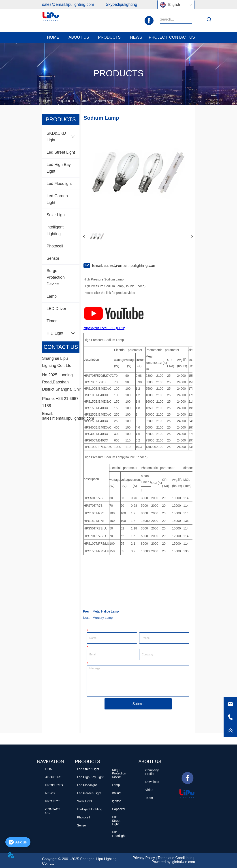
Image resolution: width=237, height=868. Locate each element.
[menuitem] (79, 37)
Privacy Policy (144, 858)
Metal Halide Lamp (106, 611)
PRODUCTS (66, 101)
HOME (48, 101)
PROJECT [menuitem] (158, 37)
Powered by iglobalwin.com (173, 862)
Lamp (84, 101)
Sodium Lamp (103, 101)
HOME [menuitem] (53, 37)
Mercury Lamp (103, 618)
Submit (138, 704)
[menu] (118, 37)
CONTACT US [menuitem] (182, 37)
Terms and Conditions (175, 858)
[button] (79, 37)
